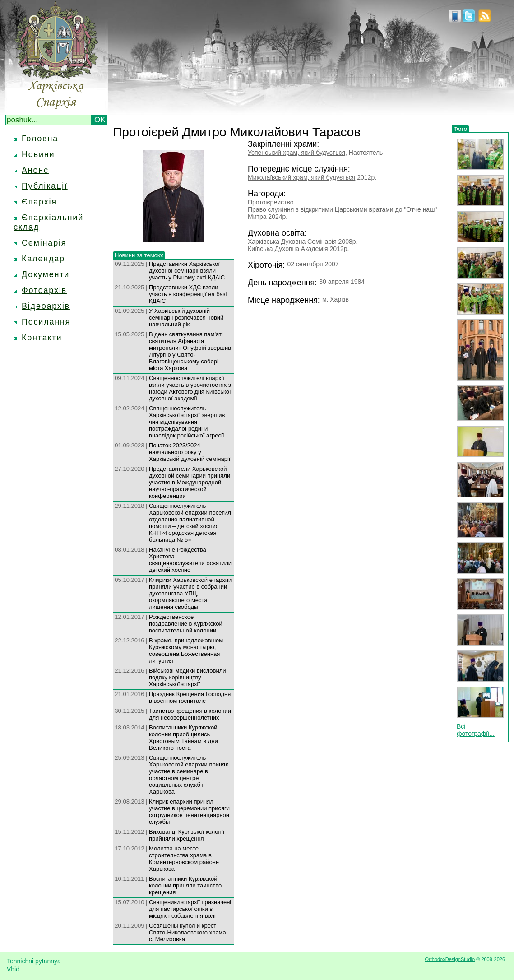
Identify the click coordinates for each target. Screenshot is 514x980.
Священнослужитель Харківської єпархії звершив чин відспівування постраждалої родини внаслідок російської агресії (187, 422)
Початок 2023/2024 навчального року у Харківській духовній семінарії (190, 452)
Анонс (35, 170)
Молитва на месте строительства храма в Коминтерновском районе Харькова (184, 859)
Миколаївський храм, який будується (301, 177)
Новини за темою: (139, 255)
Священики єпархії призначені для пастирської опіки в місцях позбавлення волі (190, 909)
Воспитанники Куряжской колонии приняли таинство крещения (185, 885)
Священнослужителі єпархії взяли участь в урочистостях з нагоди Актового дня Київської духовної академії (190, 388)
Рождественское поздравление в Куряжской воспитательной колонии (186, 624)
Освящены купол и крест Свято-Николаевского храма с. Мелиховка (188, 932)
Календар (43, 259)
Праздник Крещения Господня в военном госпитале (190, 697)
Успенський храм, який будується (296, 153)
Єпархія (39, 202)
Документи (46, 274)
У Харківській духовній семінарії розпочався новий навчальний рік (186, 318)
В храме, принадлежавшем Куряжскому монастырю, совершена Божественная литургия (186, 650)
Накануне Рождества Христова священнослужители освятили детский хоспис (190, 560)
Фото (460, 129)
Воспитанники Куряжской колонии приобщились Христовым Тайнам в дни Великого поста (183, 738)
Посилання (46, 322)
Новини (38, 154)
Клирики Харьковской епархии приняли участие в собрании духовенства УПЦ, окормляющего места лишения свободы (190, 593)
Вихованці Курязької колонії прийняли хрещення (187, 835)
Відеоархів (46, 306)
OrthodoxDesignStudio (450, 959)
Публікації (45, 186)
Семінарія (44, 243)
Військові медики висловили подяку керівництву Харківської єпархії (188, 677)
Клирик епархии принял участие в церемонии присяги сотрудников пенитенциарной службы (189, 812)
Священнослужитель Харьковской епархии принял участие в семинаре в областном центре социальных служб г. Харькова (189, 775)
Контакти (42, 338)
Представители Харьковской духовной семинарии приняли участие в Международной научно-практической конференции (190, 482)
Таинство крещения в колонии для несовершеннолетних (190, 714)
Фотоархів (44, 290)
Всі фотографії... (476, 730)
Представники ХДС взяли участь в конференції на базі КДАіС (188, 294)
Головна (40, 139)
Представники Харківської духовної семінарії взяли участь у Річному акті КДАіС (187, 271)
